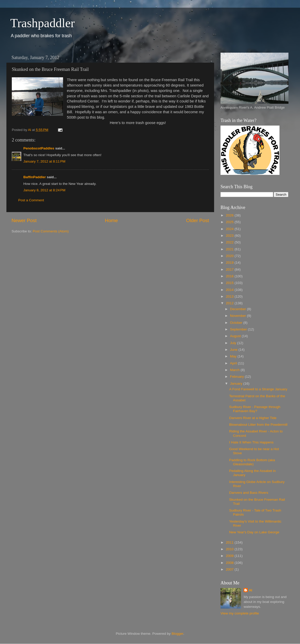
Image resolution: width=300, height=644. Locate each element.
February (237, 377)
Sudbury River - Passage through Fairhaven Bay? (255, 409)
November (238, 316)
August (236, 336)
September (239, 329)
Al (251, 590)
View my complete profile (240, 613)
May (234, 356)
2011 (230, 542)
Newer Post (24, 220)
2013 (230, 296)
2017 (230, 269)
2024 (230, 229)
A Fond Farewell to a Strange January (258, 389)
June (234, 350)
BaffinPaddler (35, 177)
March (235, 370)
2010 (230, 549)
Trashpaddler (43, 23)
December (238, 309)
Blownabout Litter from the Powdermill (258, 425)
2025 (230, 222)
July (234, 343)
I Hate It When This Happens (251, 442)
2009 (230, 556)
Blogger (177, 634)
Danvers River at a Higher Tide (253, 418)
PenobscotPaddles (39, 148)
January (237, 383)
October (237, 323)
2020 (230, 256)
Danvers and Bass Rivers (249, 493)
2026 (230, 215)
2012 (230, 303)
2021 (230, 249)
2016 (230, 276)
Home (111, 220)
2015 (230, 283)
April (234, 363)
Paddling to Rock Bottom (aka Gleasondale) (252, 462)
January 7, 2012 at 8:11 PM (44, 161)
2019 (230, 263)
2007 (230, 569)
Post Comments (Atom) (51, 231)
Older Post (198, 220)
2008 (230, 563)
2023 (230, 236)
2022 (230, 242)
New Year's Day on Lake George (254, 532)
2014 (230, 290)
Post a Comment (31, 200)
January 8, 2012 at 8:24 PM (44, 190)
